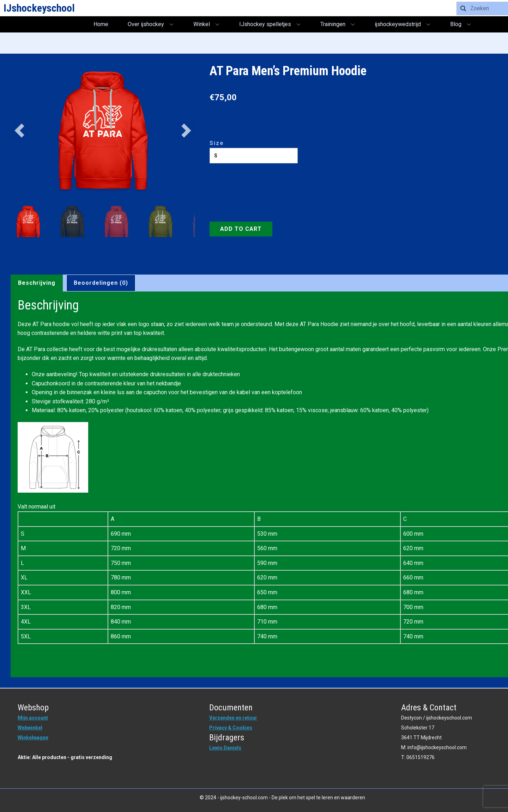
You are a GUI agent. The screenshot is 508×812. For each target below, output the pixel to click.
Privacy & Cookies (231, 728)
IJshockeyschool (39, 8)
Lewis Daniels (225, 748)
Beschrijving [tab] (37, 283)
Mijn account (33, 718)
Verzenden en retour (233, 718)
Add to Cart (241, 229)
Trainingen (333, 24)
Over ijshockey (146, 24)
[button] (19, 131)
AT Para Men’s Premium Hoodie (288, 71)
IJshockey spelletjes (265, 24)
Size (217, 143)
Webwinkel (30, 728)
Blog (456, 24)
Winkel (202, 24)
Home (101, 24)
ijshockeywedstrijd (398, 24)
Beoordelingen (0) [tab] (101, 283)
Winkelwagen (33, 738)
